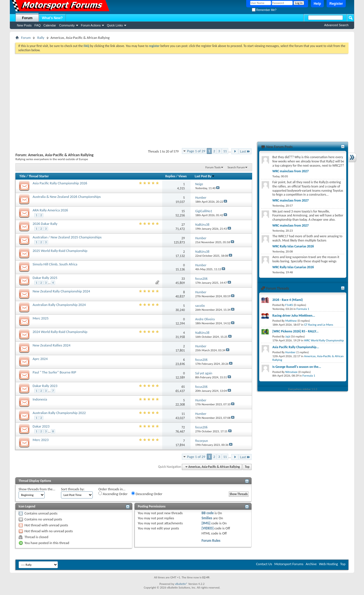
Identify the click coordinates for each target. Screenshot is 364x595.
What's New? (52, 18)
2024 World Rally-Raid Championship (60, 332)
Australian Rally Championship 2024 (59, 305)
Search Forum (236, 167)
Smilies (207, 518)
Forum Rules (211, 541)
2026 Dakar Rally (45, 224)
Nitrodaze (291, 372)
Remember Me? (264, 10)
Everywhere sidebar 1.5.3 (303, 389)
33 (183, 279)
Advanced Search (336, 25)
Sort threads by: (73, 489)
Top (247, 467)
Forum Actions (91, 25)
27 (183, 225)
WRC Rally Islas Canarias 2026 (293, 246)
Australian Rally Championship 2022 (59, 413)
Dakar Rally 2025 (45, 278)
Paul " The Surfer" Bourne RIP (54, 372)
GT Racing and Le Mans (319, 325)
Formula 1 (303, 309)
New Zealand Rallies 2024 (52, 345)
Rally (41, 38)
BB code (208, 513)
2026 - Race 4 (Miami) (288, 300)
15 (183, 211)
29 (183, 238)
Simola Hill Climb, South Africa (55, 264)
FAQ (38, 25)
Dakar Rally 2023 (45, 386)
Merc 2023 (41, 440)
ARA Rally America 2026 (50, 210)
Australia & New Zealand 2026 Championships (67, 197)
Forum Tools (213, 167)
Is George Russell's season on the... (297, 367)
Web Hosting (328, 564)
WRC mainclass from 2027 (290, 171)
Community (67, 25)
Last (245, 151)
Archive (311, 564)
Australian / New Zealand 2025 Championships (67, 237)
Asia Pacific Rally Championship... (296, 347)
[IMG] (206, 523)
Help (317, 4)
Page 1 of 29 (196, 151)
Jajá (288, 336)
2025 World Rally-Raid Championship (60, 251)
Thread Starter (39, 176)
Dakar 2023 (41, 426)
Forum (27, 18)
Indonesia (40, 399)
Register (336, 4)
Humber (290, 352)
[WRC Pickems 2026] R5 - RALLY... (295, 331)
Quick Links (115, 25)
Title (22, 176)
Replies (170, 176)
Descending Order (147, 494)
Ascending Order (113, 494)
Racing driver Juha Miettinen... (294, 316)
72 (183, 427)
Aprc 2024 (40, 359)
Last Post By (205, 176)
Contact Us (264, 564)
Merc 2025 (41, 318)
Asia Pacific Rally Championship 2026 (60, 183)
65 (183, 387)
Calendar (50, 25)
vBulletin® (181, 584)
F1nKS (289, 305)
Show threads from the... (37, 489)
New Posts (24, 25)
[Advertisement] (182, 96)
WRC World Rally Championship (324, 340)
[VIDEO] (208, 528)
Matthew (291, 321)
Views (182, 176)
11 (225, 151)
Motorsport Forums (289, 564)
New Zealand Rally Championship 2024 (61, 291)
